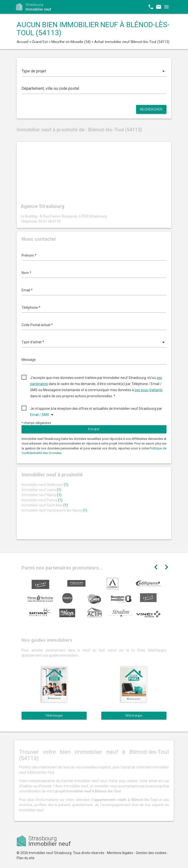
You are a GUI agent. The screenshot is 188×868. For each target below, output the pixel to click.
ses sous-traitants (149, 390)
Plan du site (26, 858)
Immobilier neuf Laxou (41, 490)
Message (29, 360)
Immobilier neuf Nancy (41, 495)
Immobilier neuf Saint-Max (45, 505)
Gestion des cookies (151, 853)
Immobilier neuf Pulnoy (42, 500)
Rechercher (151, 109)
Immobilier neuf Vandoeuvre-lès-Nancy (54, 510)
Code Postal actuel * (37, 325)
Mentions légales (120, 853)
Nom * (26, 273)
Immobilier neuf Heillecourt (45, 485)
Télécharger (54, 716)
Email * (27, 290)
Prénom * (29, 255)
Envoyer (94, 429)
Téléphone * (31, 308)
